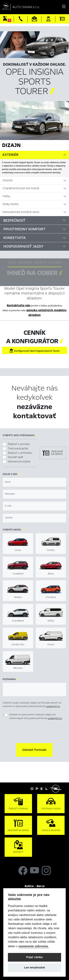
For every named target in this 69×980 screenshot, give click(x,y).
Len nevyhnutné (34, 967)
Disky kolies (11, 204)
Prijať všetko (35, 957)
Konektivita (14, 238)
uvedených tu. (55, 718)
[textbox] (34, 482)
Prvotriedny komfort (24, 229)
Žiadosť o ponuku (19, 444)
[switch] (5, 715)
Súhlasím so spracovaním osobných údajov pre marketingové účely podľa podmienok (36, 716)
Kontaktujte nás (18, 306)
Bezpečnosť (14, 220)
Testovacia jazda (18, 448)
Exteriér (10, 155)
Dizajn (11, 145)
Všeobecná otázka (19, 461)
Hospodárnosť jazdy (23, 246)
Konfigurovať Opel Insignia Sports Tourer (34, 351)
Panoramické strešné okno (21, 212)
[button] (34, 750)
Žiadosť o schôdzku (20, 453)
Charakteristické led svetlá (21, 188)
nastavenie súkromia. (34, 946)
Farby (6, 196)
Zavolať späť (15, 457)
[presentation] (35, 732)
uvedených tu (53, 706)
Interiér (8, 180)
